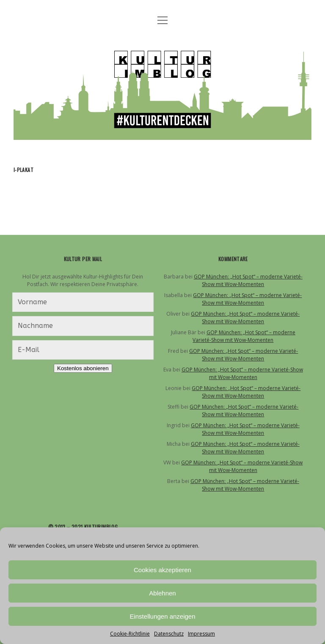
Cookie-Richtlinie (130, 634)
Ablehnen (162, 593)
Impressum (201, 634)
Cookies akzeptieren (162, 570)
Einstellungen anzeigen (162, 616)
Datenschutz (169, 634)
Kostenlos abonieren (83, 368)
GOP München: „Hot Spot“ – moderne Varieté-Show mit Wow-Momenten (248, 280)
